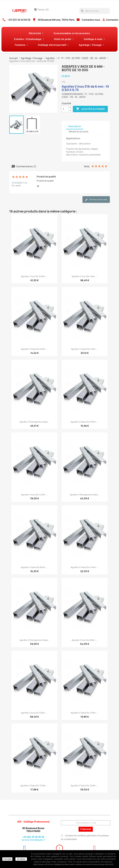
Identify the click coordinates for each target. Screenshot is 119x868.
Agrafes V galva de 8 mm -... (34, 567)
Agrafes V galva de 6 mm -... (34, 349)
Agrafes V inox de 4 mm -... (85, 276)
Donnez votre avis (96, 200)
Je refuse (21, 859)
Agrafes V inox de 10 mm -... (34, 276)
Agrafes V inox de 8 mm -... (85, 640)
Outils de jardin (64, 39)
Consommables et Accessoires (72, 33)
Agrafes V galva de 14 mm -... (85, 567)
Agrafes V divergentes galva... (34, 422)
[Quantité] (65, 109)
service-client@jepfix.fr (33, 840)
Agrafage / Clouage (91, 45)
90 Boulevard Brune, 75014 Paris (56, 20)
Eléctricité (36, 33)
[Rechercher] (95, 11)
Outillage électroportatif (53, 45)
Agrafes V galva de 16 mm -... (85, 422)
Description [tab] (75, 126)
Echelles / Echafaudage (29, 39)
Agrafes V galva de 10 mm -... (34, 786)
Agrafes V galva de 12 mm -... (85, 713)
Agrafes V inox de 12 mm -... (34, 713)
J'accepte (7, 859)
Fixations (21, 45)
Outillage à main (94, 39)
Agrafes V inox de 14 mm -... (34, 495)
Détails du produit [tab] (79, 132)
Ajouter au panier (90, 109)
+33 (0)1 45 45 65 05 (19, 20)
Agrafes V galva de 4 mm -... (85, 349)
